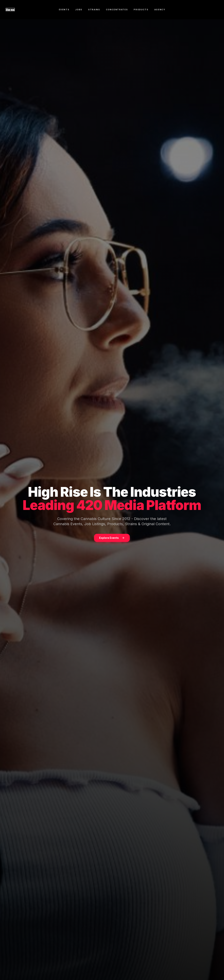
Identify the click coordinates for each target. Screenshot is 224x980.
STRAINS (94, 10)
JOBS (79, 10)
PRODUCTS (141, 10)
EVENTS (64, 10)
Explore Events (112, 538)
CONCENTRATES (117, 10)
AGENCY (160, 10)
